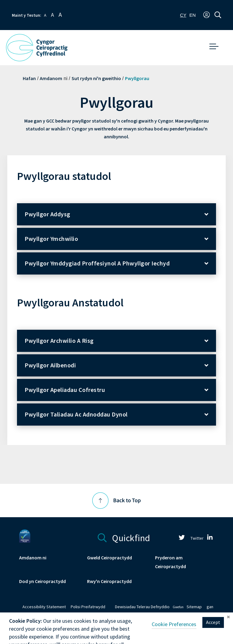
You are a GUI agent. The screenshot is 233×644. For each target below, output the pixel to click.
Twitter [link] (189, 538)
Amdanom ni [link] (33, 558)
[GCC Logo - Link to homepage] (37, 48)
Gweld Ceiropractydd (110, 558)
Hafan (29, 78)
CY (183, 15)
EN (192, 15)
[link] (210, 538)
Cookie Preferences (174, 633)
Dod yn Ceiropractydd (42, 581)
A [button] (45, 15)
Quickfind (124, 537)
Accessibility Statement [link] (44, 607)
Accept (213, 631)
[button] (206, 15)
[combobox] (183, 15)
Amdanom (51, 78)
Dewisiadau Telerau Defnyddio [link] (142, 607)
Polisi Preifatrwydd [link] (88, 607)
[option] (192, 15)
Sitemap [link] (194, 607)
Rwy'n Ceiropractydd (109, 581)
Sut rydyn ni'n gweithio (96, 78)
